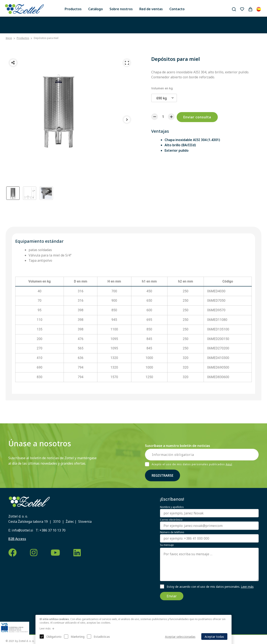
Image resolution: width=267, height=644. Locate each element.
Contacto (177, 9)
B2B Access (17, 539)
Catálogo (96, 9)
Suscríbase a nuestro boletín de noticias (178, 446)
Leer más (247, 587)
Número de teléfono (172, 532)
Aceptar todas (214, 637)
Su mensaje (167, 545)
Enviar (172, 596)
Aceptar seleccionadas (180, 637)
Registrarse (162, 475)
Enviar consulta (197, 117)
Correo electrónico (171, 520)
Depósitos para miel (46, 38)
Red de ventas (151, 9)
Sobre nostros (121, 9)
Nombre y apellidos (172, 507)
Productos (73, 9)
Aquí (229, 464)
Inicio (9, 38)
